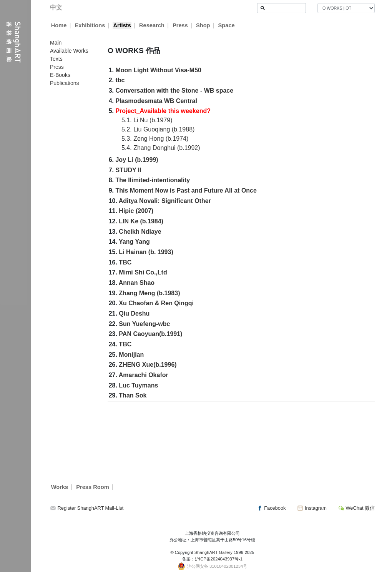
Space (227, 25)
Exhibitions (90, 25)
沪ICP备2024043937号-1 (219, 559)
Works (60, 487)
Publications (65, 83)
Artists (122, 25)
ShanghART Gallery (213, 552)
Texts (56, 59)
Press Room (93, 487)
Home (59, 25)
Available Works (69, 51)
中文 (56, 7)
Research (152, 25)
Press (180, 25)
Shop (203, 25)
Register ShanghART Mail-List (91, 508)
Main (56, 43)
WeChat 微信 (356, 508)
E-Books (60, 75)
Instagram (312, 508)
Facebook (271, 508)
